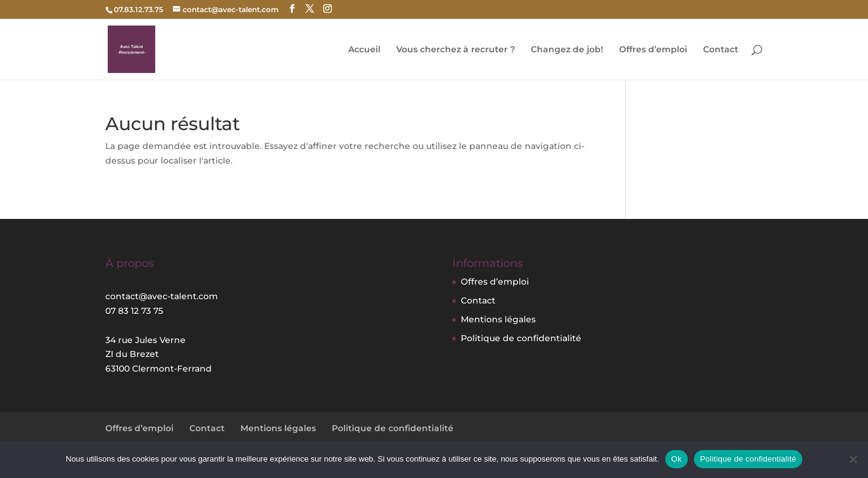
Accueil (364, 50)
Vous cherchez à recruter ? (456, 50)
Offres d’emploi (653, 50)
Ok (677, 459)
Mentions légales (498, 319)
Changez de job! (567, 50)
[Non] (853, 459)
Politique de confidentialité (521, 338)
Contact (721, 50)
